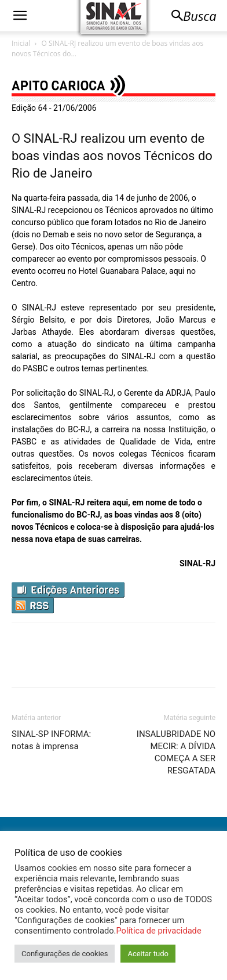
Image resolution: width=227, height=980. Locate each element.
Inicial (21, 43)
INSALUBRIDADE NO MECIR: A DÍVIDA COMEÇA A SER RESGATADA (176, 752)
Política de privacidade (158, 931)
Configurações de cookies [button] (65, 954)
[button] (20, 16)
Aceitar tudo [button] (148, 954)
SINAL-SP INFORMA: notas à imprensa (51, 740)
